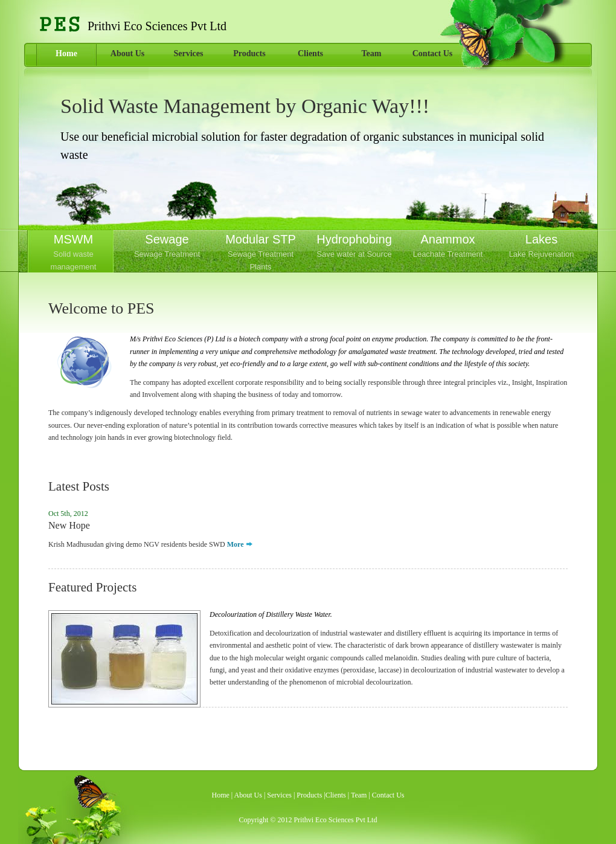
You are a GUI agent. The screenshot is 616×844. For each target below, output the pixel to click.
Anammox (448, 247)
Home (66, 53)
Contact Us (433, 53)
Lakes (541, 247)
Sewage (167, 247)
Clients (310, 53)
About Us (127, 53)
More (236, 544)
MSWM (73, 253)
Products (249, 53)
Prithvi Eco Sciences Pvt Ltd (335, 820)
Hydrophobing (354, 247)
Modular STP (261, 253)
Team (372, 53)
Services (189, 53)
